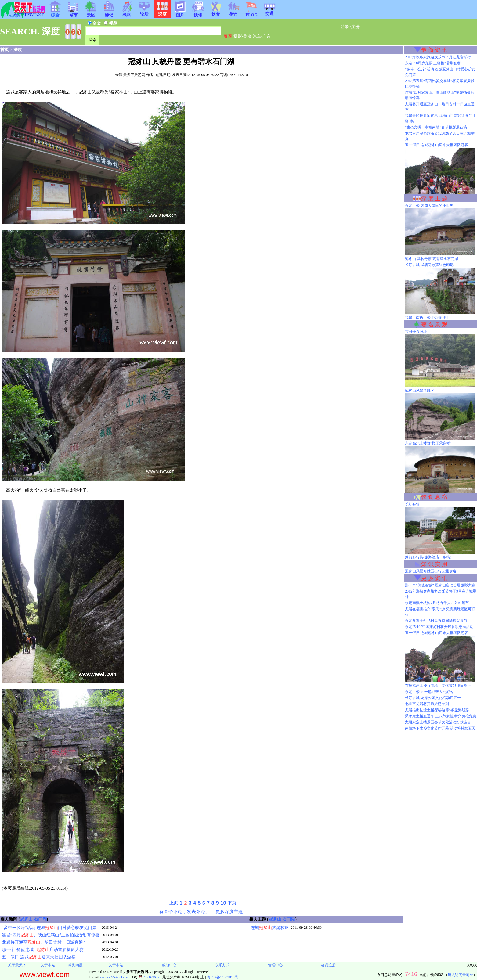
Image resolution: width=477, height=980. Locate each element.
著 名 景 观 (434, 325)
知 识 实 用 (434, 564)
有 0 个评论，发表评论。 (184, 912)
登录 (345, 27)
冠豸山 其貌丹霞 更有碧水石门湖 (432, 259)
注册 (355, 27)
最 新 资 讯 (434, 50)
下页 (232, 903)
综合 (55, 13)
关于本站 (48, 965)
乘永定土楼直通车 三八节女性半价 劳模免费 (441, 716)
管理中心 (275, 965)
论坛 (144, 12)
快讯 (198, 13)
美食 (247, 36)
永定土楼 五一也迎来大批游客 (429, 692)
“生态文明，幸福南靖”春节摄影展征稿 (436, 127)
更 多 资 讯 (434, 578)
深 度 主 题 (434, 199)
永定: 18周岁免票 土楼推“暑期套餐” (434, 63)
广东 (266, 36)
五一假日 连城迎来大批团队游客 (39, 957)
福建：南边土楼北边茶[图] (426, 318)
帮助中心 (169, 965)
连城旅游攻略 (270, 928)
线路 (127, 13)
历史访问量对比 (461, 975)
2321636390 (150, 977)
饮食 (216, 12)
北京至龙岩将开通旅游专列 (427, 704)
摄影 (238, 36)
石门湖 (40, 919)
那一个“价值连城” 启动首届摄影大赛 (43, 950)
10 (223, 903)
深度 (18, 50)
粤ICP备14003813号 (223, 977)
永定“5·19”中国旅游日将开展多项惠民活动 (439, 627)
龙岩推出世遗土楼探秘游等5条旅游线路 (437, 710)
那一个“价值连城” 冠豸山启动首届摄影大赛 (440, 585)
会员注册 (328, 965)
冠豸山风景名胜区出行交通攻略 (431, 571)
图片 (180, 13)
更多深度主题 (229, 912)
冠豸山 (26, 919)
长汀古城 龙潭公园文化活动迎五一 (433, 698)
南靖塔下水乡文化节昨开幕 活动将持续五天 (440, 728)
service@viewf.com (115, 977)
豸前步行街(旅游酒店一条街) (428, 557)
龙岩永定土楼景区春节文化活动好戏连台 (438, 722)
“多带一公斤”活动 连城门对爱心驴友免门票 (49, 928)
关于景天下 (17, 965)
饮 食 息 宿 (434, 497)
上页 (174, 903)
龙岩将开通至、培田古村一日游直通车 (45, 942)
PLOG (251, 13)
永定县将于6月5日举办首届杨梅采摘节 (436, 621)
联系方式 (222, 965)
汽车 (257, 36)
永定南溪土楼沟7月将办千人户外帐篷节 (437, 603)
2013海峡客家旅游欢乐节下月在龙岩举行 (438, 57)
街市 (234, 12)
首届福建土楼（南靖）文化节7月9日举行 (438, 686)
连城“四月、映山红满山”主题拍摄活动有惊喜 (51, 935)
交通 (269, 12)
